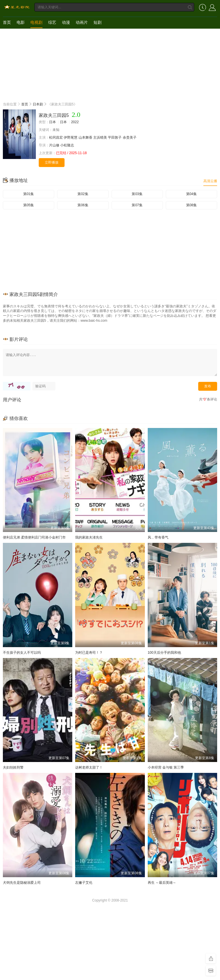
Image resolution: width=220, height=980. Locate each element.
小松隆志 (67, 145)
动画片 (82, 22)
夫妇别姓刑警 (13, 767)
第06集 (83, 205)
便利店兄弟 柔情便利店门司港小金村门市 (34, 537)
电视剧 (36, 22)
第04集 (191, 194)
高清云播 (210, 181)
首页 (7, 22)
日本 (52, 122)
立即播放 (52, 162)
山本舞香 (85, 138)
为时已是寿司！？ (89, 653)
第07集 (137, 205)
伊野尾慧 (71, 138)
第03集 (137, 194)
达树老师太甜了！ (89, 767)
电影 (21, 22)
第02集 (83, 194)
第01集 (29, 194)
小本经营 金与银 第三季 (166, 767)
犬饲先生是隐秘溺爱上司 (22, 883)
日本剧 (38, 104)
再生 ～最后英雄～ (162, 883)
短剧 (98, 22)
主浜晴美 (100, 138)
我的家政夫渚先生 (89, 537)
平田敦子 (115, 138)
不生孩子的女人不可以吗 (22, 653)
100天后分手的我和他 (164, 653)
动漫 (66, 22)
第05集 (29, 205)
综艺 (52, 22)
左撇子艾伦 (84, 883)
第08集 (191, 205)
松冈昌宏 (56, 138)
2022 (75, 122)
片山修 (54, 145)
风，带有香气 (158, 537)
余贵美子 (130, 138)
